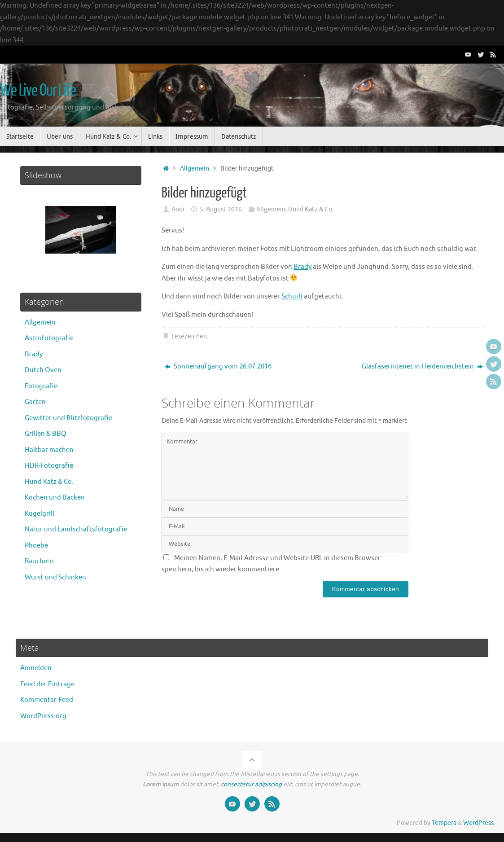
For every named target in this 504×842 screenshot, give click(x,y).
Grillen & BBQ (46, 434)
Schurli (292, 296)
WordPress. (479, 823)
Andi (178, 209)
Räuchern (39, 561)
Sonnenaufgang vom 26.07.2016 (218, 366)
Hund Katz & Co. (311, 209)
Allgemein (195, 169)
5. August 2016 (221, 209)
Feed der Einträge (47, 684)
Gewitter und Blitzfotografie (68, 418)
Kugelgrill (39, 514)
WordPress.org (43, 716)
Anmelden (36, 668)
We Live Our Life (38, 91)
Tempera (444, 823)
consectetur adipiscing (251, 784)
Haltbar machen (49, 450)
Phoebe (36, 546)
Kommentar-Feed (47, 700)
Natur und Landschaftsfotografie (76, 529)
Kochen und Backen (55, 498)
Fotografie (41, 386)
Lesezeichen (189, 336)
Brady (302, 267)
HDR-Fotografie (49, 466)
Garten (35, 402)
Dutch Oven (43, 370)
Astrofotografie (49, 338)
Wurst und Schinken (55, 577)
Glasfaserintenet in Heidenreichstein (422, 366)
